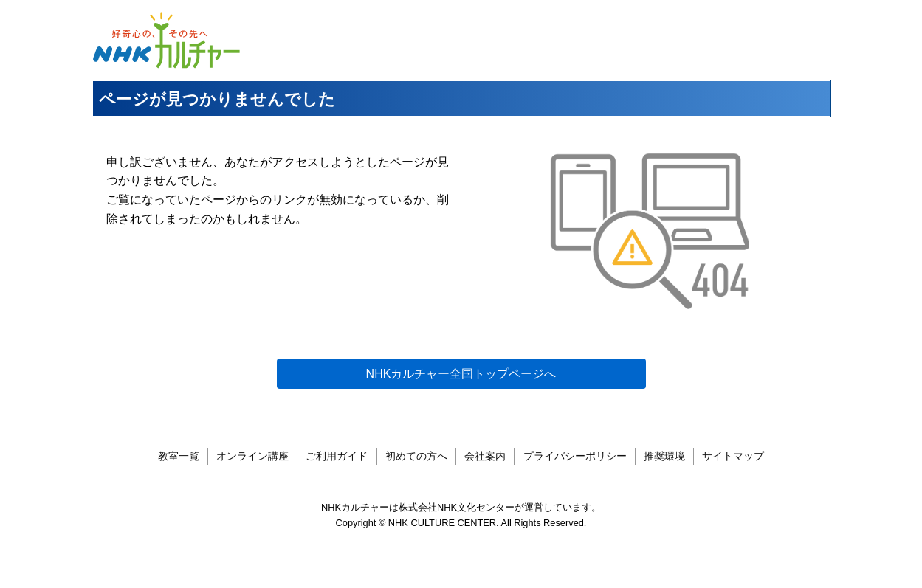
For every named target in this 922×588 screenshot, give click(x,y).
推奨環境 (664, 456)
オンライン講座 (252, 456)
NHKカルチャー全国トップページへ (461, 374)
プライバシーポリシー (575, 456)
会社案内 (485, 456)
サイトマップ (733, 456)
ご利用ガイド (337, 456)
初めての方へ (416, 456)
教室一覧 (179, 456)
